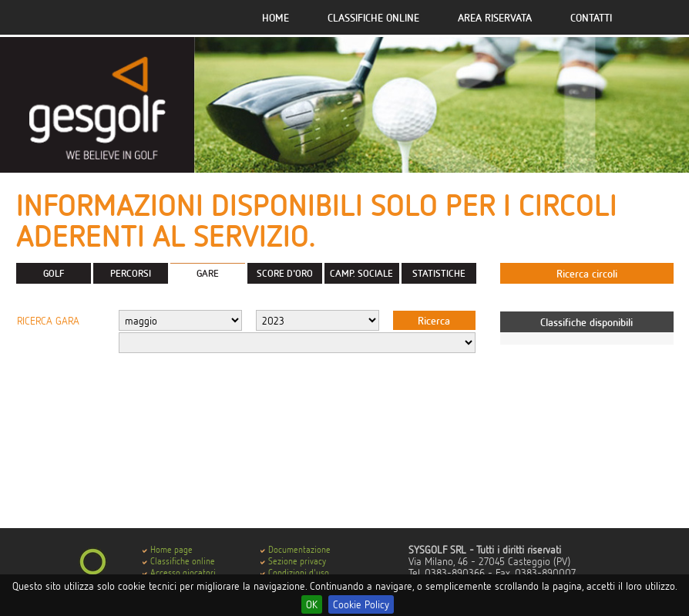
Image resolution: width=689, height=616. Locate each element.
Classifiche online (373, 17)
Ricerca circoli (587, 273)
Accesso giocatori (183, 572)
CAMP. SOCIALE (361, 273)
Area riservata (495, 17)
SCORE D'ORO (285, 273)
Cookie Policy (361, 604)
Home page (171, 549)
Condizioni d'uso (299, 572)
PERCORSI (131, 273)
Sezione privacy (297, 561)
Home (276, 17)
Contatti (591, 17)
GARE (208, 273)
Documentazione (299, 549)
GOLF (54, 273)
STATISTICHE (439, 273)
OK (312, 604)
